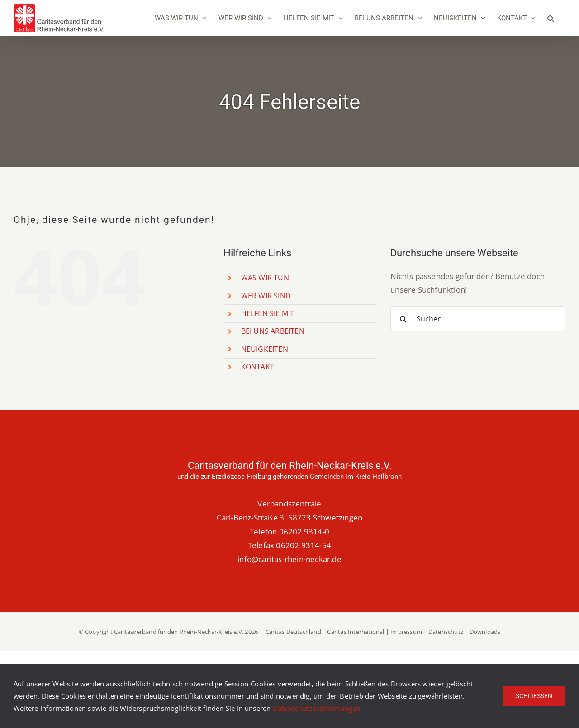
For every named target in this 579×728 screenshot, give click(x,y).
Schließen (534, 696)
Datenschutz (446, 632)
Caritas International (356, 632)
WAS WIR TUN (265, 278)
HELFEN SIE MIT (268, 313)
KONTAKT (258, 367)
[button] (551, 18)
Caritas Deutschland (293, 632)
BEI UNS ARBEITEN (273, 331)
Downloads (485, 632)
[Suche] (403, 319)
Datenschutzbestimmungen (317, 708)
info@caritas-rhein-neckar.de (289, 559)
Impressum (406, 632)
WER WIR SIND (266, 296)
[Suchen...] (478, 319)
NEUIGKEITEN (265, 349)
